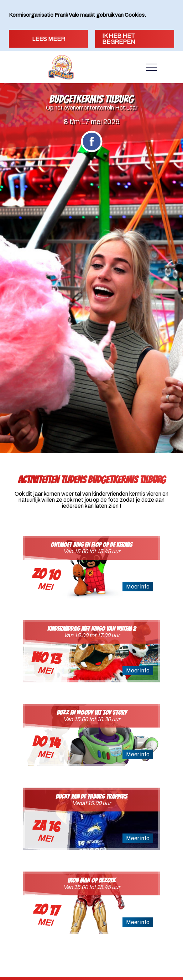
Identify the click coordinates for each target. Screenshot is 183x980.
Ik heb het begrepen (119, 39)
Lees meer (49, 39)
